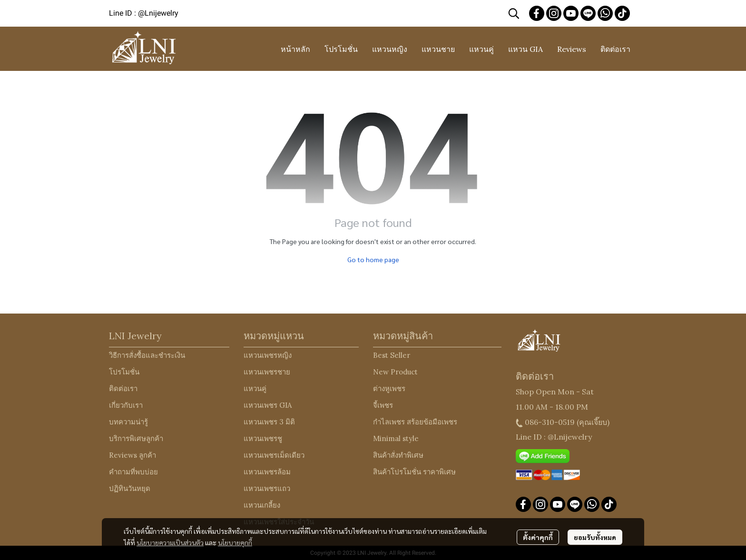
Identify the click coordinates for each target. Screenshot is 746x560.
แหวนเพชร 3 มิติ (269, 422)
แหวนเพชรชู (263, 438)
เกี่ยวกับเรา (126, 405)
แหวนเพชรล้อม (267, 472)
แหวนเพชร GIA (268, 405)
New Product (395, 372)
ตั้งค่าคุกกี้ (538, 537)
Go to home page (373, 259)
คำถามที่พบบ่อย (133, 472)
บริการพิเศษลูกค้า (136, 438)
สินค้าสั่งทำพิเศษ (398, 455)
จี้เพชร (383, 405)
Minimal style (396, 438)
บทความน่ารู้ (128, 422)
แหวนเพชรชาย (267, 372)
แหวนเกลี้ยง (262, 505)
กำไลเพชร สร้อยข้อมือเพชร (415, 422)
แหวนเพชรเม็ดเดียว (274, 455)
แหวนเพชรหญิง (268, 355)
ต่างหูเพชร (389, 388)
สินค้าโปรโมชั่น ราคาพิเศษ (414, 472)
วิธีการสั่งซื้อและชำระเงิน (147, 355)
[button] (514, 13)
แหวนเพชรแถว (267, 488)
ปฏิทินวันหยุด (130, 488)
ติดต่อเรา (123, 388)
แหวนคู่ (255, 388)
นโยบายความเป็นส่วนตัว (170, 542)
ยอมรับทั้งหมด (595, 537)
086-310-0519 (550, 422)
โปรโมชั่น (124, 372)
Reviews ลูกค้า (133, 455)
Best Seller (392, 355)
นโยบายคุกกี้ (235, 542)
